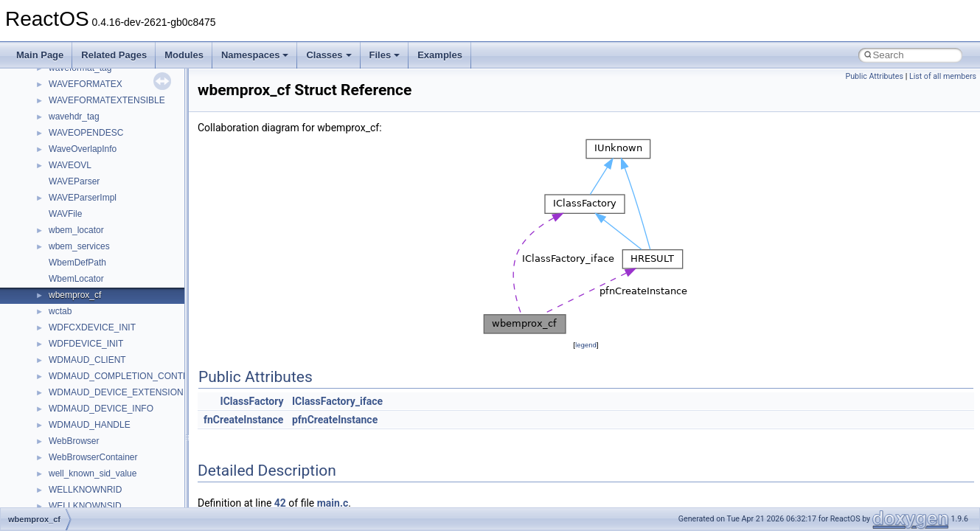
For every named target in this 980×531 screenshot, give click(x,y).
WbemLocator (76, 279)
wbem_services (79, 246)
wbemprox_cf (75, 295)
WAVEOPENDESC (86, 133)
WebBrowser (74, 441)
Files (385, 55)
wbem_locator (76, 230)
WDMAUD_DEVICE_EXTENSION (116, 392)
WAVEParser (74, 181)
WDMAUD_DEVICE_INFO (101, 409)
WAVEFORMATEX (86, 84)
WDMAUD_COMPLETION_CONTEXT (124, 376)
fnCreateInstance (243, 420)
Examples (440, 55)
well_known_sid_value (93, 473)
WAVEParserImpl (83, 198)
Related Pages (114, 55)
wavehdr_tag (74, 117)
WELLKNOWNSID (85, 506)
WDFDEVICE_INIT (86, 344)
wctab (60, 311)
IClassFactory (252, 401)
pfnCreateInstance (335, 420)
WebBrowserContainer (93, 457)
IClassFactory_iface (337, 401)
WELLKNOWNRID (85, 490)
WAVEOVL (70, 165)
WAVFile (65, 214)
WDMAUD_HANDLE (90, 425)
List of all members (943, 76)
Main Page (40, 55)
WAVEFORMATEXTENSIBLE (107, 100)
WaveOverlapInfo (83, 149)
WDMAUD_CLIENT (87, 360)
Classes (329, 55)
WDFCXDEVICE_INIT (92, 327)
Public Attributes (874, 76)
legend (586, 345)
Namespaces (255, 55)
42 (280, 503)
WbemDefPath (77, 263)
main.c (333, 503)
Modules (184, 55)
